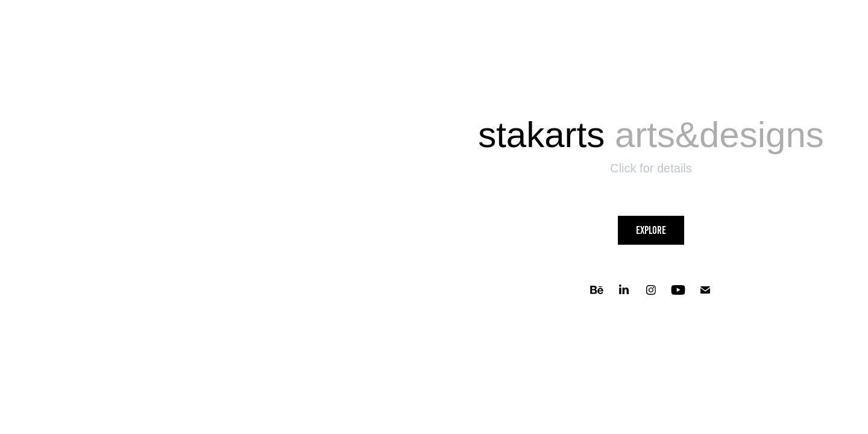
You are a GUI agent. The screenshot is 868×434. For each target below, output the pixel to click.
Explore (651, 230)
